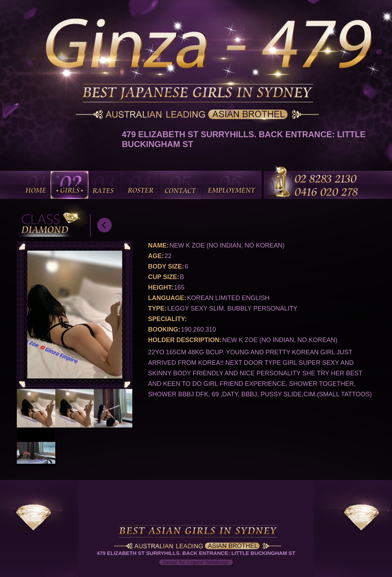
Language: (167, 298)
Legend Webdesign (208, 562)
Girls (69, 185)
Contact (181, 185)
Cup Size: (164, 277)
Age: (156, 256)
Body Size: (166, 266)
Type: (157, 308)
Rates (104, 185)
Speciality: (167, 319)
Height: (161, 287)
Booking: (164, 329)
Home (37, 185)
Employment (232, 185)
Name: (158, 245)
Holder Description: (185, 340)
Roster (141, 185)
